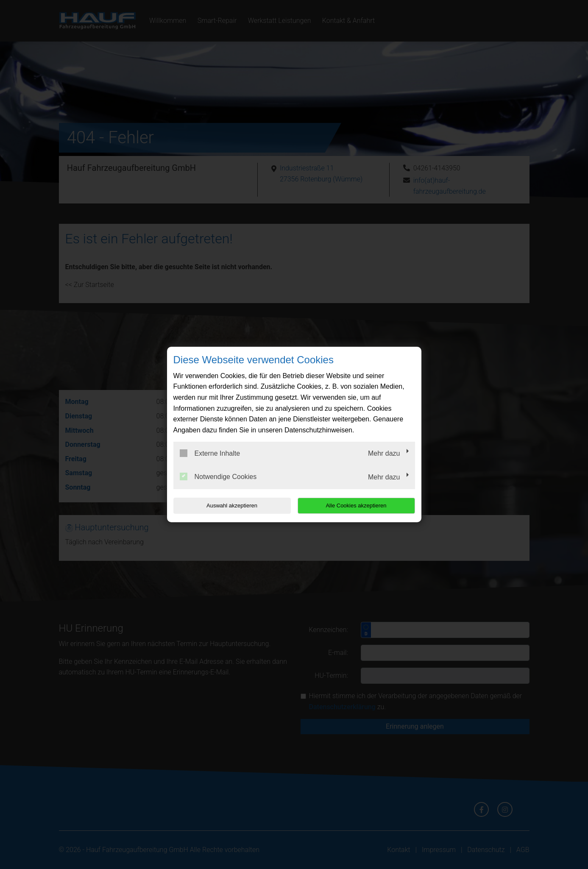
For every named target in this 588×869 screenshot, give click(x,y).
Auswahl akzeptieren (228, 506)
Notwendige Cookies (218, 476)
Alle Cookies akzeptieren (361, 506)
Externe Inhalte (210, 453)
